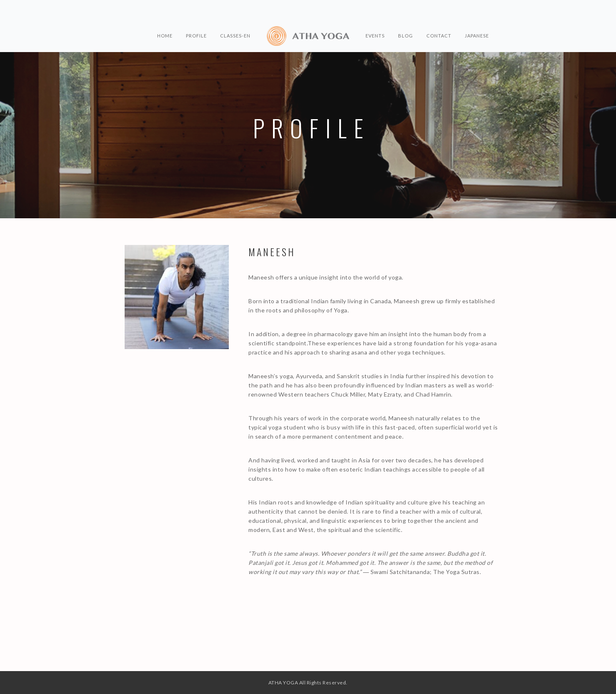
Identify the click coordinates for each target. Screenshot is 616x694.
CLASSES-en (235, 36)
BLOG (406, 36)
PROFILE (196, 36)
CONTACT (439, 36)
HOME (165, 36)
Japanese (477, 36)
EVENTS (375, 36)
